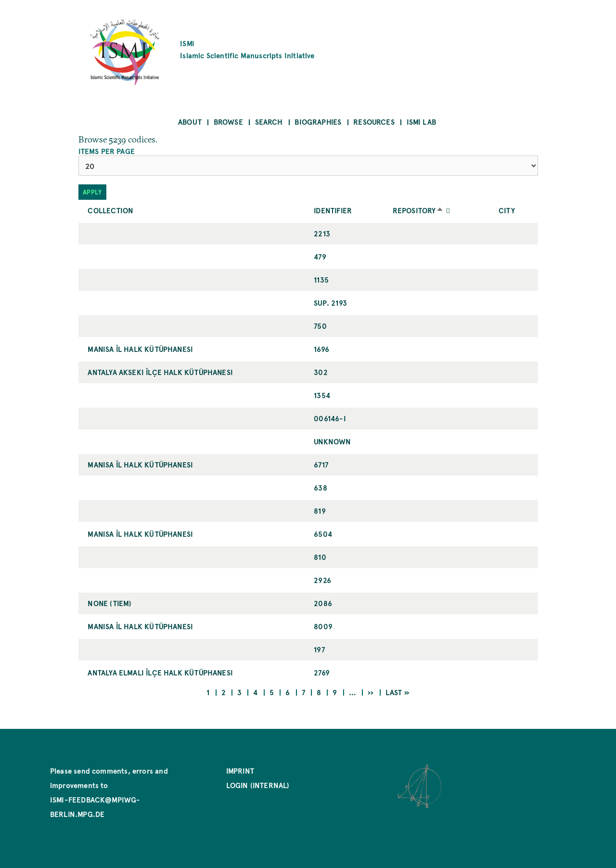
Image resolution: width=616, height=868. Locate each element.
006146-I (330, 418)
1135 (321, 279)
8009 (323, 626)
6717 (321, 464)
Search (269, 122)
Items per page (107, 151)
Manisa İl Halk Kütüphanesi (140, 349)
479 (320, 256)
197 (319, 649)
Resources (374, 122)
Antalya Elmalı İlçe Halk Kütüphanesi (160, 672)
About (190, 122)
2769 (322, 672)
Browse (228, 122)
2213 (322, 233)
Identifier (333, 210)
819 (320, 511)
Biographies (318, 122)
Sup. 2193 (330, 303)
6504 (323, 534)
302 (321, 372)
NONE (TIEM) (109, 603)
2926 (322, 580)
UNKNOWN (332, 441)
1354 (322, 395)
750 (320, 326)
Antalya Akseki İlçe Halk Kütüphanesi (160, 372)
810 (320, 557)
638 (321, 487)
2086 (323, 603)
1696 (321, 349)
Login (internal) (258, 785)
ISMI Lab (421, 122)
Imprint (240, 771)
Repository (419, 210)
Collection (110, 210)
